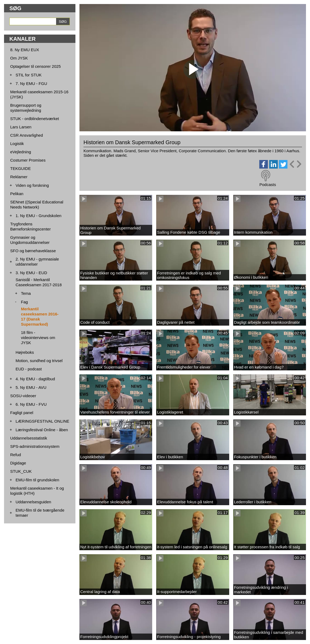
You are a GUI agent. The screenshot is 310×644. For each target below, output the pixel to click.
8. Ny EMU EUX (25, 50)
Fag (24, 302)
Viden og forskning (32, 185)
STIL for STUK (29, 75)
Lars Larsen (21, 127)
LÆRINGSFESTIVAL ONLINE (42, 421)
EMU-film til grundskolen (37, 480)
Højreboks (25, 352)
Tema (26, 293)
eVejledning (21, 152)
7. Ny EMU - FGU (31, 83)
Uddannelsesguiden (33, 502)
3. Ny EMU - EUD (31, 273)
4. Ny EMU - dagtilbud (35, 379)
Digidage (18, 463)
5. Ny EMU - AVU (31, 387)
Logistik (17, 144)
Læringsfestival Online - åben (42, 430)
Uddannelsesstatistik (29, 438)
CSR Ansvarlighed (27, 135)
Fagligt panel (22, 413)
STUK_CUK (21, 471)
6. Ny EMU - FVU (31, 404)
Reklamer (19, 177)
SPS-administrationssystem (35, 446)
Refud (16, 455)
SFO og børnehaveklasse (33, 251)
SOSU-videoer (23, 396)
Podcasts (268, 185)
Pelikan (17, 194)
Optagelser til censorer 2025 (35, 66)
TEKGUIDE (21, 168)
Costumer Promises (28, 160)
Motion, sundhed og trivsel (39, 361)
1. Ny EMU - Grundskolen (39, 216)
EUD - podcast (29, 369)
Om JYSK (19, 58)
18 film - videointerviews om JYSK (38, 338)
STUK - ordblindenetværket (35, 119)
